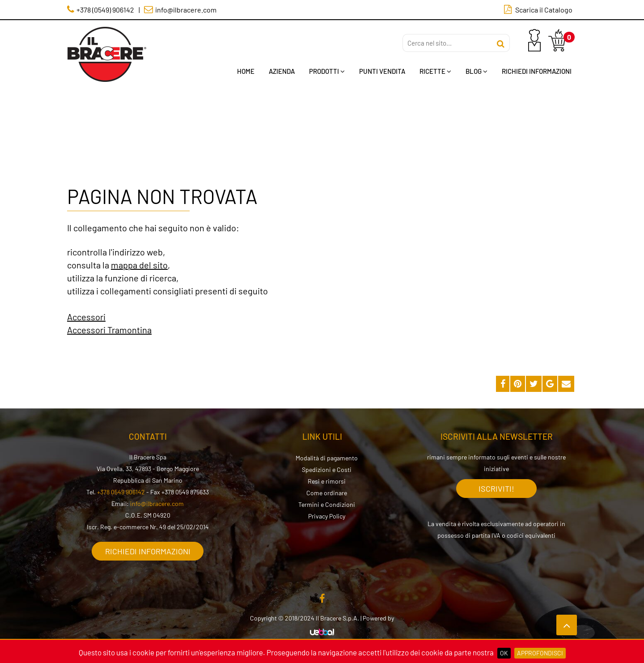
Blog (477, 71)
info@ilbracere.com (157, 504)
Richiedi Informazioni (537, 71)
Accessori (86, 317)
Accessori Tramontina (109, 330)
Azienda (282, 71)
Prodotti (327, 71)
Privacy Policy (327, 516)
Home (246, 71)
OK (504, 653)
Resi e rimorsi (327, 481)
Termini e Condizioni (327, 504)
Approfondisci (540, 653)
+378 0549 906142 (121, 492)
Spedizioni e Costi (327, 470)
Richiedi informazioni (148, 551)
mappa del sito (139, 265)
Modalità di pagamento (327, 458)
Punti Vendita (382, 71)
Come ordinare (327, 493)
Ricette (435, 71)
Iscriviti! (496, 489)
